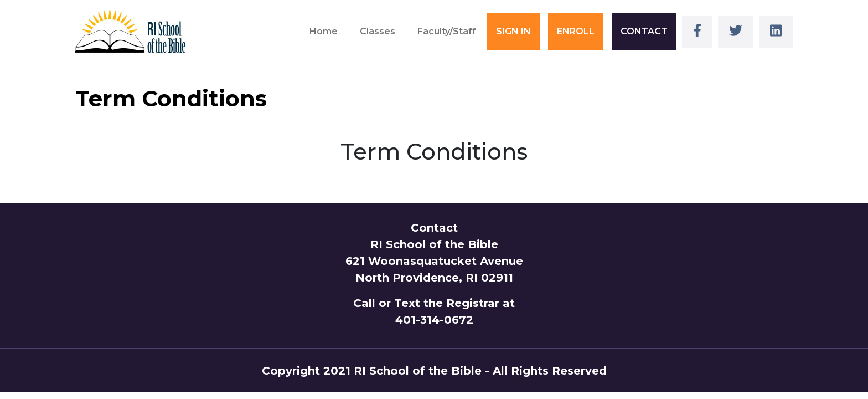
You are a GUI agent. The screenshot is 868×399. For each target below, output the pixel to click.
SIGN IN (513, 31)
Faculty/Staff (447, 31)
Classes (378, 31)
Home (324, 31)
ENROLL (576, 31)
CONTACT (644, 31)
